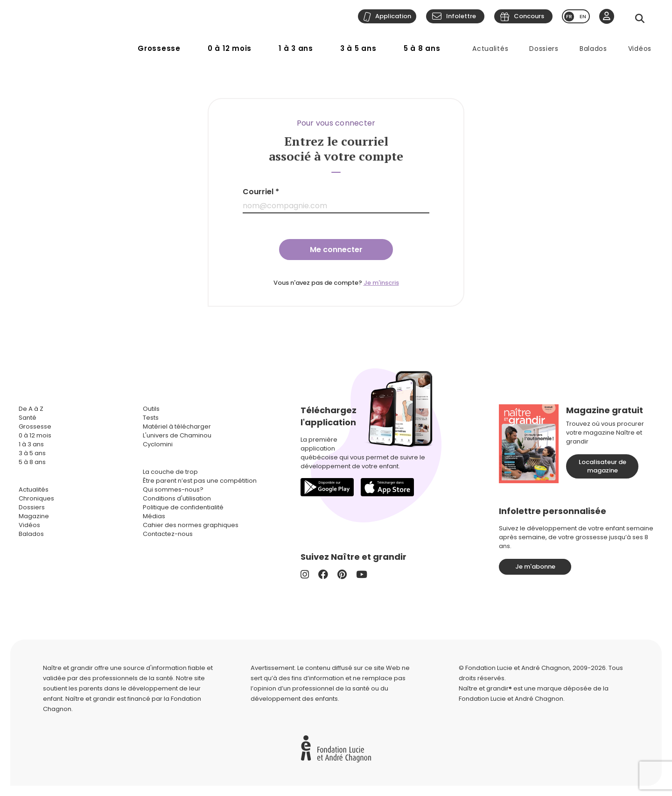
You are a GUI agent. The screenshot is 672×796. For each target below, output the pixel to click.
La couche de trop (170, 472)
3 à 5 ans (358, 48)
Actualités (490, 49)
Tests (151, 418)
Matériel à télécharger (177, 426)
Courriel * (261, 192)
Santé (28, 418)
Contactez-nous (168, 534)
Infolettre (461, 16)
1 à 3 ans (296, 48)
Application (393, 16)
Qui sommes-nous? (173, 490)
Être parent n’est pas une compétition (200, 481)
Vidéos (640, 49)
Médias (154, 516)
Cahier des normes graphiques (191, 525)
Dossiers (544, 49)
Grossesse (159, 48)
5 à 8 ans (422, 48)
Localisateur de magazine (602, 466)
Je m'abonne (535, 567)
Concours (529, 16)
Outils (151, 409)
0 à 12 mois (230, 48)
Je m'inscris (381, 283)
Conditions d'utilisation (177, 498)
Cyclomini (158, 444)
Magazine (34, 516)
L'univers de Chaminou (177, 435)
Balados (593, 49)
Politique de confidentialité (183, 507)
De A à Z (31, 409)
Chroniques (36, 498)
